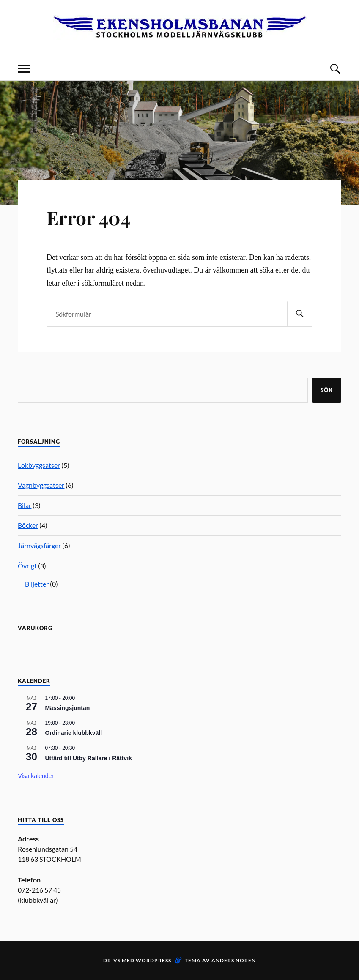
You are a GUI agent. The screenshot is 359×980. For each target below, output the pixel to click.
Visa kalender (36, 776)
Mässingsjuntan (67, 708)
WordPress (153, 960)
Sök (327, 390)
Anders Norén (234, 960)
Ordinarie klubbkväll (73, 733)
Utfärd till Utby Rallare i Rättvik (88, 758)
